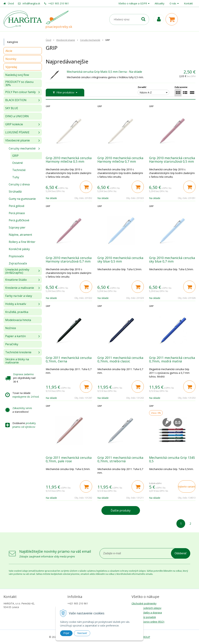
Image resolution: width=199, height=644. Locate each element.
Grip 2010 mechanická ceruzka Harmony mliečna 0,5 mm (69, 160)
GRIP (15, 156)
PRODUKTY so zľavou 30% (19, 83)
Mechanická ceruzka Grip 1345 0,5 (172, 459)
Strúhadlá (15, 192)
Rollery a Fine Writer (22, 242)
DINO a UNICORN (17, 116)
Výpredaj (11, 67)
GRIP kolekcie (14, 124)
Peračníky (12, 344)
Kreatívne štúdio (16, 280)
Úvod (11, 3)
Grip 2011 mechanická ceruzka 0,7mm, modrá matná (172, 359)
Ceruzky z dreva (19, 184)
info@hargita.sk (31, 3)
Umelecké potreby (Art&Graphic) (17, 271)
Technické (19, 170)
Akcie (9, 51)
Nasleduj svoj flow (17, 75)
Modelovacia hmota (18, 320)
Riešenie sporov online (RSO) (148, 622)
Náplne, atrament (20, 235)
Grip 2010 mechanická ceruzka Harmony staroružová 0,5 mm (172, 160)
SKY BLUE (12, 108)
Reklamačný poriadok (144, 617)
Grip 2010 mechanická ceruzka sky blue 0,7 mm (172, 260)
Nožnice (11, 328)
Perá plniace (17, 213)
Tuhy (16, 177)
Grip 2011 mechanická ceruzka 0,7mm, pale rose (69, 459)
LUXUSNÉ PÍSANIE (17, 132)
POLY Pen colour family (20, 92)
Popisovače (16, 256)
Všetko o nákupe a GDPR (133, 3)
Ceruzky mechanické (22, 148)
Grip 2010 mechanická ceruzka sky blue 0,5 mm (120, 260)
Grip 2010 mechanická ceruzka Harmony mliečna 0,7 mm (120, 160)
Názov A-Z (146, 92)
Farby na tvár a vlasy (19, 296)
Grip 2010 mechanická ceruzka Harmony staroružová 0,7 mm (69, 260)
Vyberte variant (187, 487)
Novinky (11, 59)
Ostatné (18, 163)
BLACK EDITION (16, 100)
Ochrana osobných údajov (146, 608)
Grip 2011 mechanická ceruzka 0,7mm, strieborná (120, 459)
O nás (173, 3)
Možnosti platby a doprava (147, 613)
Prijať (66, 633)
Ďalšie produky (121, 510)
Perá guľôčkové (19, 220)
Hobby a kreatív (16, 304)
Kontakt (188, 3)
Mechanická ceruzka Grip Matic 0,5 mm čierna (97, 72)
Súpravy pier (17, 227)
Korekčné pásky (19, 249)
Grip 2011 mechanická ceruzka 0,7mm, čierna (69, 359)
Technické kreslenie (18, 352)
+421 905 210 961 (59, 3)
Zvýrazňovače (18, 263)
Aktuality (159, 3)
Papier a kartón (16, 336)
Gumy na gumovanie (22, 199)
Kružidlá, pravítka (17, 312)
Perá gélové (17, 206)
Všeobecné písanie (18, 140)
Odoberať (181, 553)
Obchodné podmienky (144, 603)
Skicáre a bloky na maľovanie (17, 361)
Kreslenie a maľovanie (20, 288)
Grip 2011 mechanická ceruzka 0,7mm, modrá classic (120, 359)
